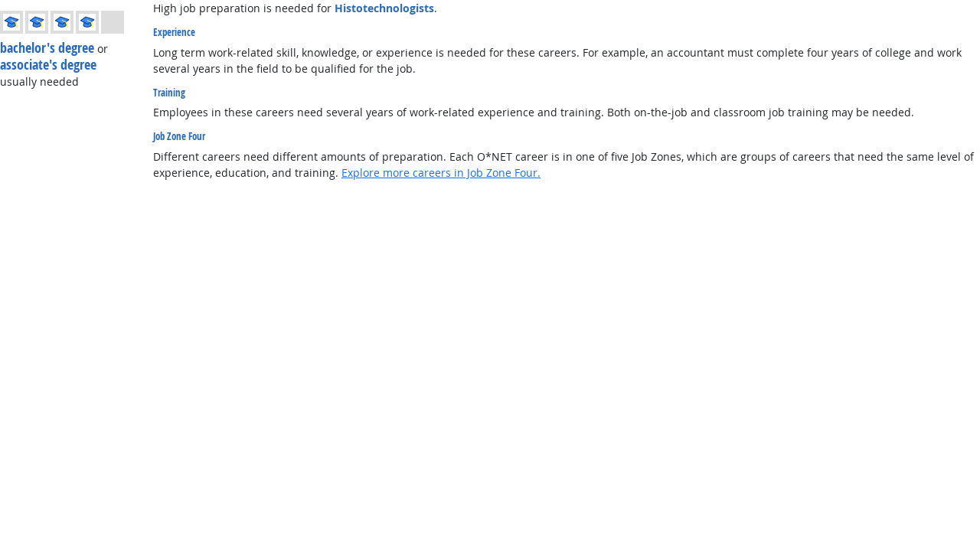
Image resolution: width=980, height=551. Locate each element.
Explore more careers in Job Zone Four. (441, 173)
